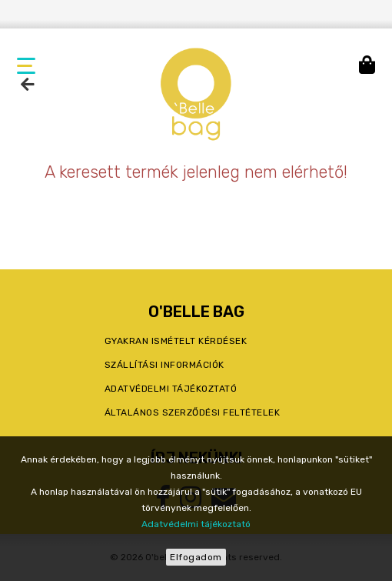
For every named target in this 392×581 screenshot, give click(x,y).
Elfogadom (196, 557)
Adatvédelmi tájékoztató (196, 524)
